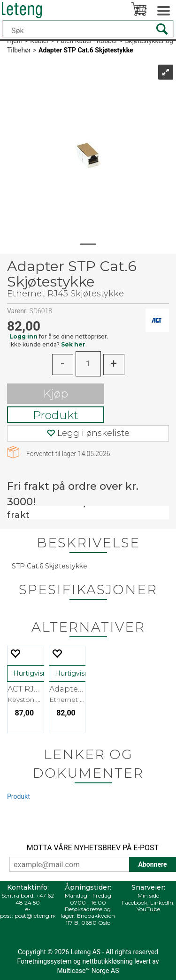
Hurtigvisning (35, 673)
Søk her (73, 344)
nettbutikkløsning (107, 961)
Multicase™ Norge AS (88, 971)
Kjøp (56, 394)
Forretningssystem (44, 961)
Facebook (134, 903)
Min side (148, 895)
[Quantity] (88, 364)
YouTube (148, 909)
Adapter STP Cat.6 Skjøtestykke (86, 50)
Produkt (56, 415)
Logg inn (23, 336)
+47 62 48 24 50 (35, 899)
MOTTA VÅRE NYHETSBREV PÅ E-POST (93, 848)
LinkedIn (162, 903)
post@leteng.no (36, 916)
